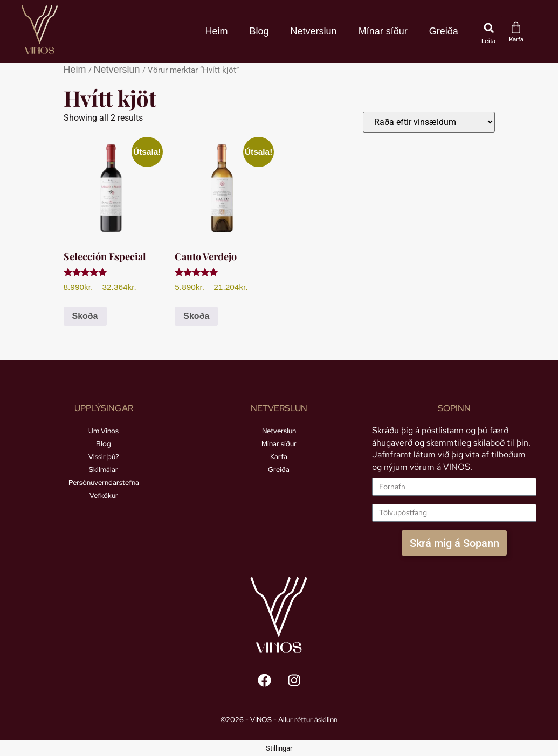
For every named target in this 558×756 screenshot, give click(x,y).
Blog (259, 31)
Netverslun (314, 31)
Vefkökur (104, 495)
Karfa (279, 457)
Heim (217, 31)
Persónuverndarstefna (104, 483)
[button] (489, 28)
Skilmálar (104, 470)
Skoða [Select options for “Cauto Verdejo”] (196, 316)
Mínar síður (383, 31)
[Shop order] (429, 122)
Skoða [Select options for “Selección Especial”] (85, 316)
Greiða (444, 31)
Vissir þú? (104, 457)
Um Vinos (104, 431)
